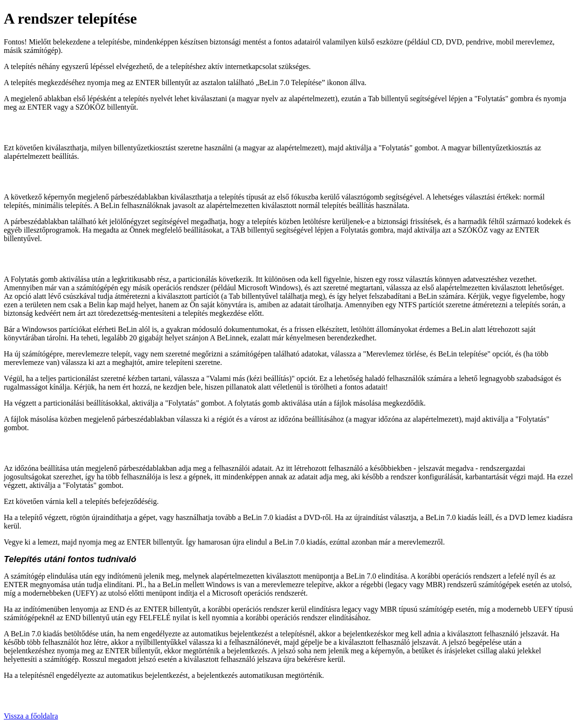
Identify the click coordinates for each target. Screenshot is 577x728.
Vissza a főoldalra (31, 716)
